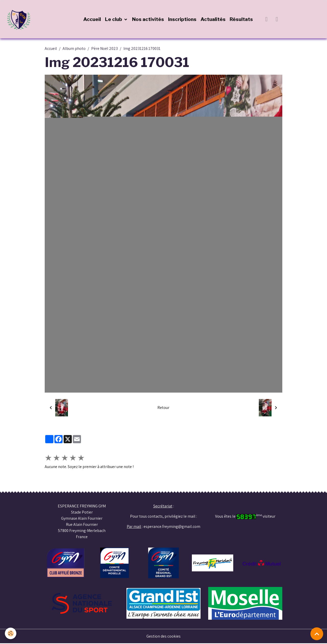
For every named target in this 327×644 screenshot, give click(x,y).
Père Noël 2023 (104, 49)
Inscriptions (183, 19)
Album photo (74, 49)
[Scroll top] (317, 634)
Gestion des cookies (164, 637)
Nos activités (148, 19)
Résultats (242, 19)
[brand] (20, 19)
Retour (163, 408)
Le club (114, 19)
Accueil (92, 19)
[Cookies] (11, 633)
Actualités (213, 19)
